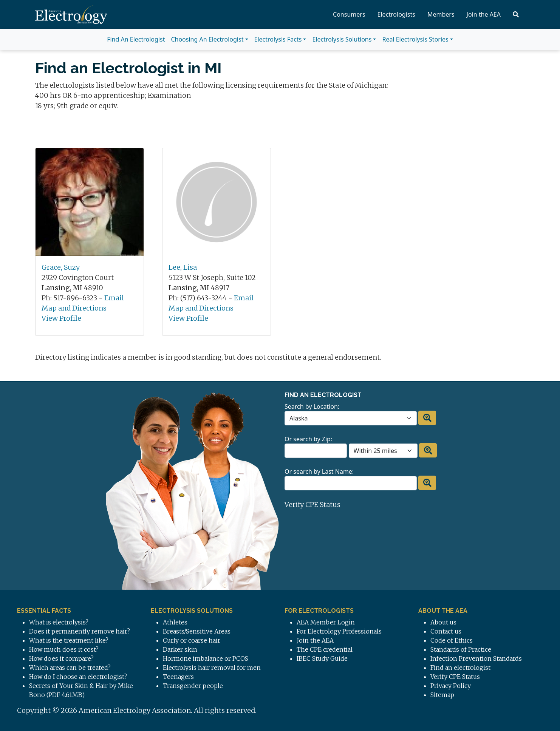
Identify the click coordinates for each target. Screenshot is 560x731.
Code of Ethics (452, 640)
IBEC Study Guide (322, 658)
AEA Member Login (326, 622)
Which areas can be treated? (70, 668)
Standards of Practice (461, 649)
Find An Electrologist (136, 39)
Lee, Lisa (183, 267)
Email (114, 298)
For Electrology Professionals (339, 631)
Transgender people (193, 686)
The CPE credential (325, 649)
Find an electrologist (460, 668)
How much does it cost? (64, 649)
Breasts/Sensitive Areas (197, 631)
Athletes (175, 622)
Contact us (446, 631)
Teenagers (178, 677)
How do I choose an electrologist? (78, 677)
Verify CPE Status (312, 505)
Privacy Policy (451, 686)
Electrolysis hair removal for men (212, 668)
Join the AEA (484, 14)
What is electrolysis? (59, 622)
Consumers (349, 14)
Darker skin (180, 649)
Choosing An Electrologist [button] (207, 39)
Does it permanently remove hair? (80, 631)
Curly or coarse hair (192, 640)
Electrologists (396, 14)
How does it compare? (61, 658)
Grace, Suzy (61, 267)
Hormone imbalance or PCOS (206, 658)
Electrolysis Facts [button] (278, 39)
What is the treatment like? (69, 640)
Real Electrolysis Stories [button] (415, 39)
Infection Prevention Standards (476, 658)
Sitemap (442, 695)
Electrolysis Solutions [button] (342, 39)
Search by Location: (312, 406)
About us (443, 622)
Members (441, 14)
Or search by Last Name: (319, 471)
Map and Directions (74, 308)
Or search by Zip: (308, 439)
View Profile (61, 318)
